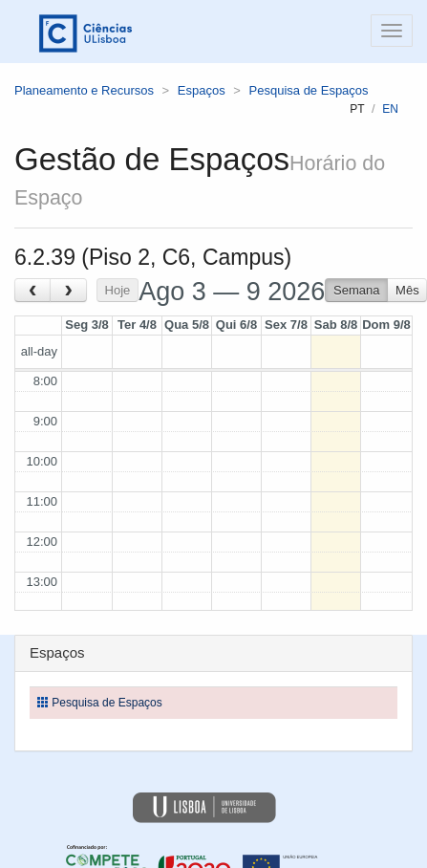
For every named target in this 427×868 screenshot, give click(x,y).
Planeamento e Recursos (84, 90)
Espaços (202, 90)
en (390, 109)
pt (357, 109)
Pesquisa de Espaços (309, 90)
